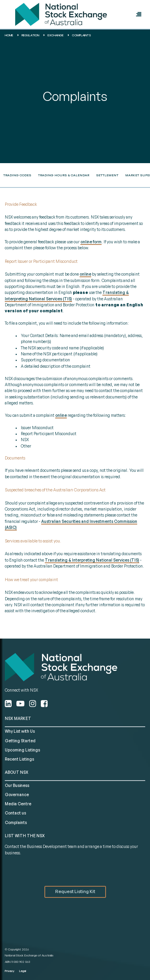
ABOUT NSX (17, 772)
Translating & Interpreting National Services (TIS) (92, 560)
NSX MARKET (18, 718)
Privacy (10, 971)
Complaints (16, 822)
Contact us (15, 813)
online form (91, 242)
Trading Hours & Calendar (64, 175)
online (85, 274)
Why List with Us (20, 731)
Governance (17, 795)
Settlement (107, 175)
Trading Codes (17, 175)
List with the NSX (25, 836)
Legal (23, 971)
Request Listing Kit (75, 891)
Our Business (17, 785)
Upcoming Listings (22, 750)
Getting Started (20, 741)
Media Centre (18, 804)
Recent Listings (19, 759)
